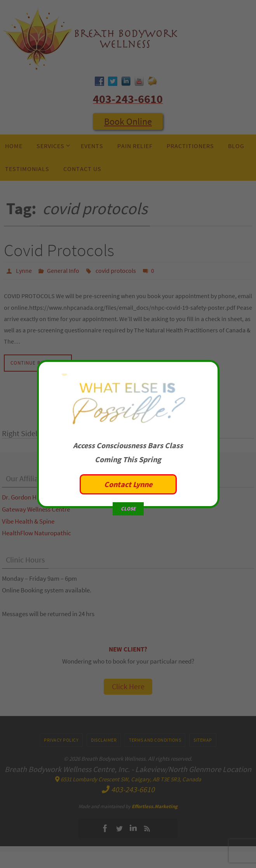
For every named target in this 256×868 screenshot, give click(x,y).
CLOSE (128, 486)
